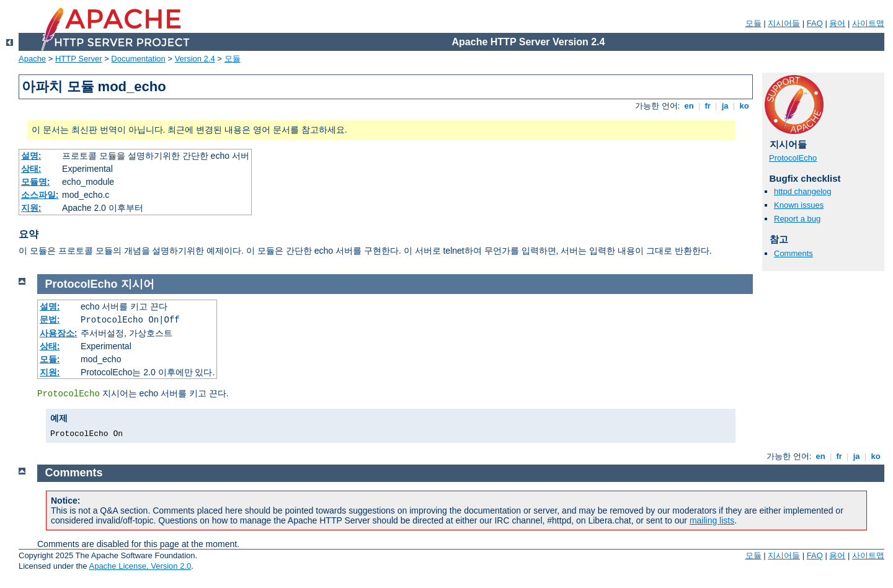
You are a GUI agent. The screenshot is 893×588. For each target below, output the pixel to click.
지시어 (138, 284)
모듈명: (36, 182)
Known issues (799, 205)
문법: (50, 319)
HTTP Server (79, 59)
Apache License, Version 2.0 (140, 566)
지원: (31, 208)
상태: (31, 169)
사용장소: (59, 333)
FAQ (815, 23)
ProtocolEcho (793, 158)
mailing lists (712, 520)
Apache (32, 59)
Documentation (138, 59)
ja (725, 106)
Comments (793, 253)
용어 (837, 23)
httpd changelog (803, 191)
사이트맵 (868, 23)
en (689, 106)
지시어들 (784, 23)
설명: (31, 156)
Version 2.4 (195, 59)
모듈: (50, 359)
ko (744, 106)
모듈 (753, 23)
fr (708, 106)
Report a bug (797, 219)
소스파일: (40, 195)
